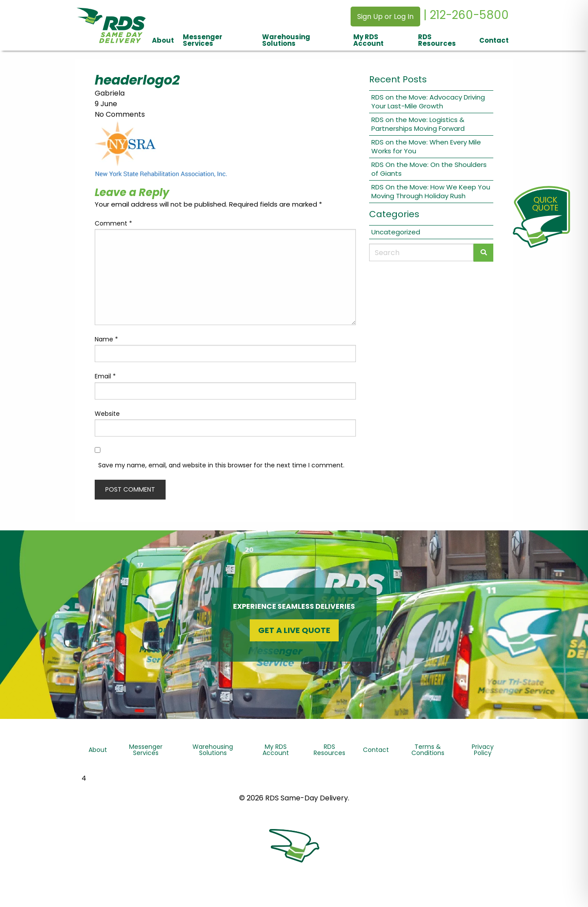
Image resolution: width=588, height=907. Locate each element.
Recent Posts (398, 79)
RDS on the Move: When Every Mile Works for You (426, 146)
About (163, 40)
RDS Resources (437, 40)
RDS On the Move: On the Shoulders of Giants (429, 169)
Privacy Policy (483, 750)
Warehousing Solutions (286, 40)
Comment (113, 223)
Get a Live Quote (294, 630)
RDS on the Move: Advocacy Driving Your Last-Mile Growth (428, 102)
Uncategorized (396, 232)
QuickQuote (545, 204)
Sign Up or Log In (385, 17)
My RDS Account (368, 40)
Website (107, 414)
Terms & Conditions (428, 750)
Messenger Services (203, 40)
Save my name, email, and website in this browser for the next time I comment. (221, 465)
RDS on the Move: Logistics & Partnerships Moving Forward (418, 124)
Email (105, 376)
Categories (394, 214)
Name (106, 339)
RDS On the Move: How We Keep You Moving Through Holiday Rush (431, 191)
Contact (494, 40)
